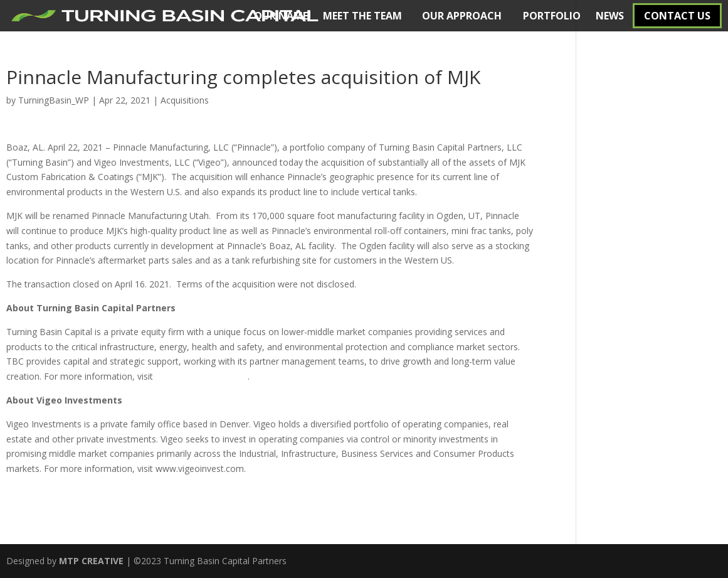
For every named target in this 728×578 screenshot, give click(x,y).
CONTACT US (677, 16)
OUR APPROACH (462, 16)
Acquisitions (185, 100)
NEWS (610, 16)
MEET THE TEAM (362, 16)
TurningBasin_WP (54, 100)
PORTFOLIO (552, 16)
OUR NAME (281, 16)
